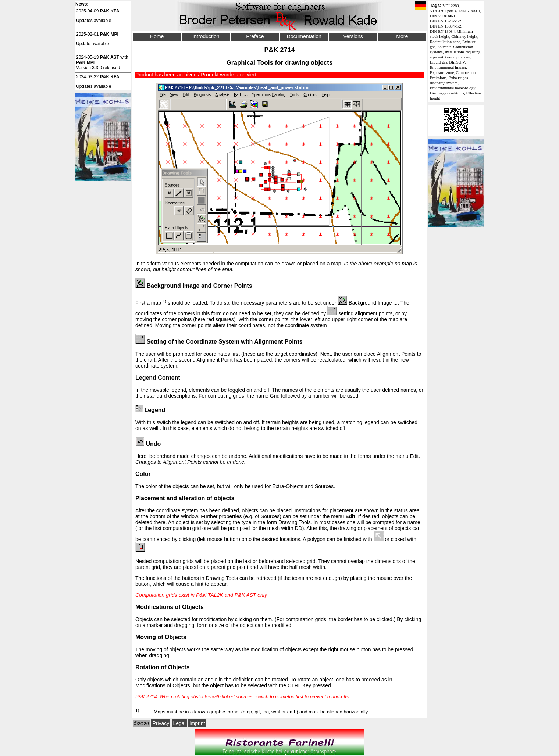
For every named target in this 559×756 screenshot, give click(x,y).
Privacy (161, 723)
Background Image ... (368, 303)
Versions (353, 36)
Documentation (304, 36)
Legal (179, 723)
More (402, 36)
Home (157, 36)
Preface (255, 36)
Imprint (197, 723)
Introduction (206, 36)
